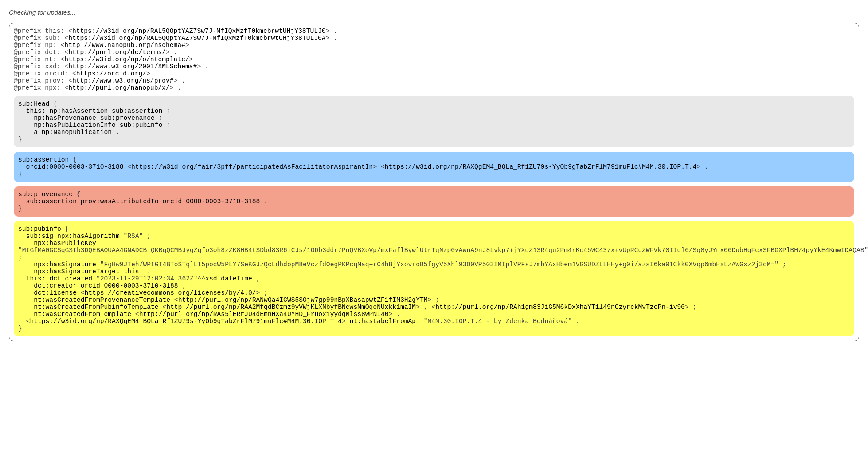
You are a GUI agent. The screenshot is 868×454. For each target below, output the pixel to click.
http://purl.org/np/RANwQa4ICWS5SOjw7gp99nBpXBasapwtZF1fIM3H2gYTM (303, 356)
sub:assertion (137, 130)
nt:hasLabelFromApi (385, 383)
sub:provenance (127, 138)
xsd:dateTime (229, 329)
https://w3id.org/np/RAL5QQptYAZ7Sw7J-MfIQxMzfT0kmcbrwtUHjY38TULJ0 (199, 32)
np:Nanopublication (77, 156)
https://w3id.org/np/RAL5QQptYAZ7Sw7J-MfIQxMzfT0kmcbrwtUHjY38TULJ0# (197, 41)
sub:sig (40, 276)
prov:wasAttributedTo (120, 236)
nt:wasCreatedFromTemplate (82, 374)
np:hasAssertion (78, 130)
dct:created (71, 329)
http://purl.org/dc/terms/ (117, 59)
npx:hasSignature (65, 312)
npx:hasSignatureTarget (76, 320)
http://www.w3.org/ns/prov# (123, 94)
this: (36, 130)
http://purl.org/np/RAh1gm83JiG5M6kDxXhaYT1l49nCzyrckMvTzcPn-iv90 (560, 365)
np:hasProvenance (65, 138)
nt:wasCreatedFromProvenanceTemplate (102, 356)
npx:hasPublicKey (65, 285)
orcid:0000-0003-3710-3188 (75, 196)
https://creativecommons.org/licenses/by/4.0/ (170, 347)
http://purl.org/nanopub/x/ (119, 103)
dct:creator (55, 338)
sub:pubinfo (141, 147)
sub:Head (34, 121)
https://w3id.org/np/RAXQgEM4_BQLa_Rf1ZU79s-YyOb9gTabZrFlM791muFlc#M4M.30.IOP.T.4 (541, 196)
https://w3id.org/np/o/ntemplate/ (127, 67)
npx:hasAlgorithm (88, 276)
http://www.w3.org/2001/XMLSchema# (133, 76)
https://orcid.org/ (111, 85)
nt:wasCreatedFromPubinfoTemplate (96, 365)
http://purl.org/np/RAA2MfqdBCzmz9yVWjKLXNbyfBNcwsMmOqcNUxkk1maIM (291, 365)
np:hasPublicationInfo (75, 147)
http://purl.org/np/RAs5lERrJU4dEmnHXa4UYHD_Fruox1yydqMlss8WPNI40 (264, 374)
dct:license (55, 347)
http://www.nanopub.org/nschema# (125, 50)
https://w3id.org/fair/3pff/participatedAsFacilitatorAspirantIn (252, 196)
